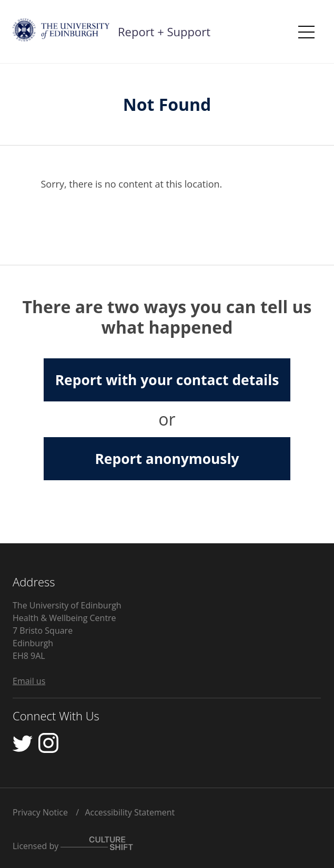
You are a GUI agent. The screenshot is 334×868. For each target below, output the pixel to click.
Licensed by (73, 844)
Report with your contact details (167, 380)
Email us (29, 681)
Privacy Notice (40, 812)
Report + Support (164, 32)
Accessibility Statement (130, 812)
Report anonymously (167, 459)
